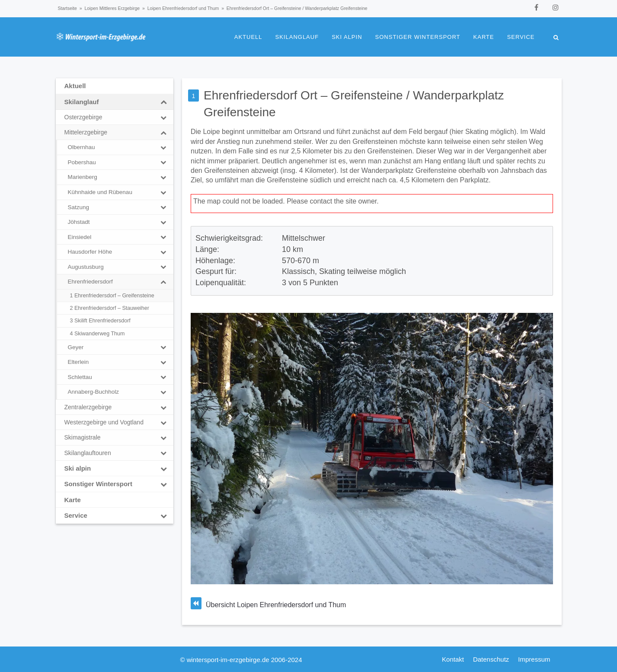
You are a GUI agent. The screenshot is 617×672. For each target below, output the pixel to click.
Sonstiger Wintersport (418, 37)
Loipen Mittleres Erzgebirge (112, 8)
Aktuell (248, 37)
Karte (484, 37)
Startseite (67, 8)
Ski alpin (347, 37)
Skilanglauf (297, 37)
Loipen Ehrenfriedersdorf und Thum (183, 8)
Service (521, 37)
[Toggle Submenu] (163, 102)
